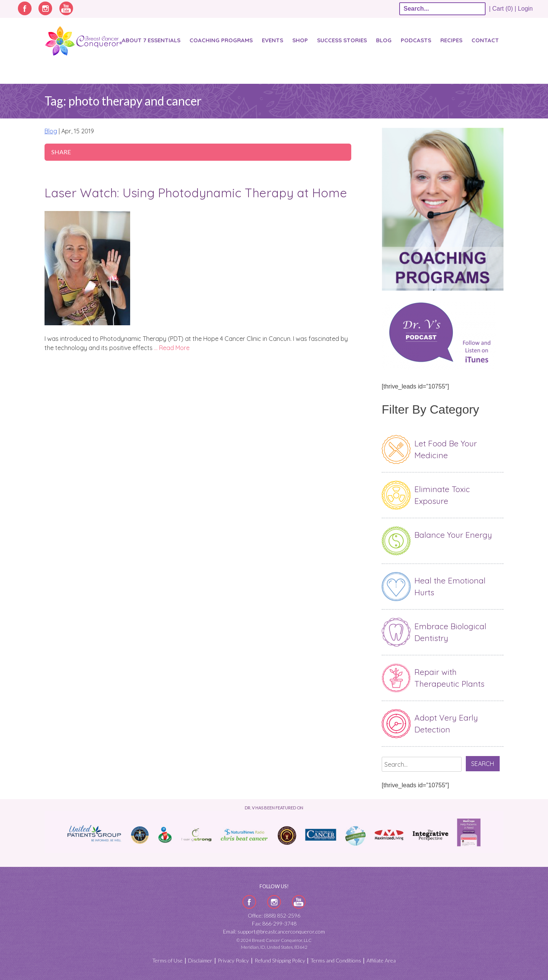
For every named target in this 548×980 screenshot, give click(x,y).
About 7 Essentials (151, 40)
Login (525, 9)
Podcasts (416, 40)
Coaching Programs (221, 40)
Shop (300, 40)
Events (272, 40)
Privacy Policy (233, 960)
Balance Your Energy (453, 535)
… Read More (172, 348)
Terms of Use (167, 960)
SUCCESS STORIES (342, 40)
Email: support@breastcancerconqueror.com (274, 931)
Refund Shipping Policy (280, 960)
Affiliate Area (381, 960)
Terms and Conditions (336, 960)
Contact (485, 40)
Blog (384, 40)
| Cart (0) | (503, 9)
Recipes (451, 40)
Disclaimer (200, 960)
